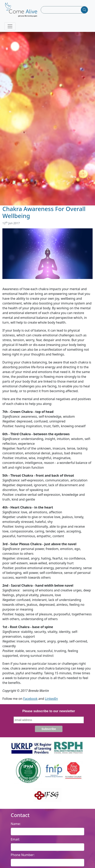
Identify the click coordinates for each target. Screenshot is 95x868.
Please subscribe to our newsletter (49, 711)
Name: (16, 824)
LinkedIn (51, 699)
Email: (15, 839)
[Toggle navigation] (10, 26)
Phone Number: (23, 855)
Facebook (30, 699)
